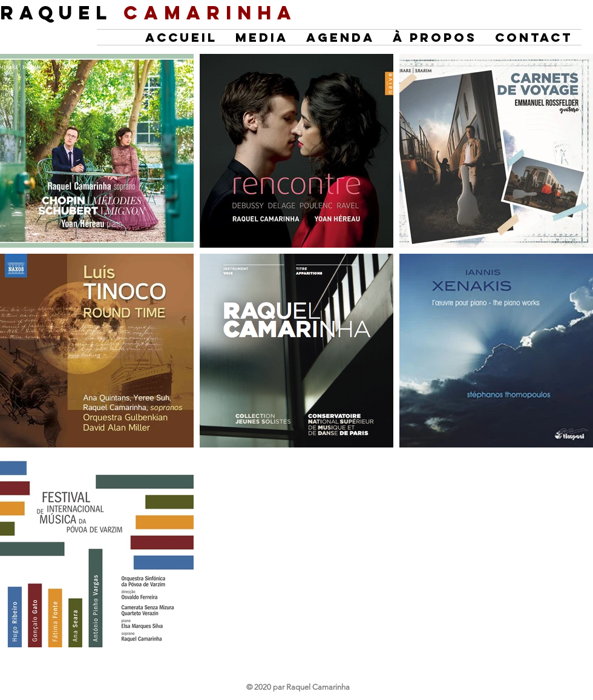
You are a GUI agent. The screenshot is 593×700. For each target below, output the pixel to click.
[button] (340, 37)
